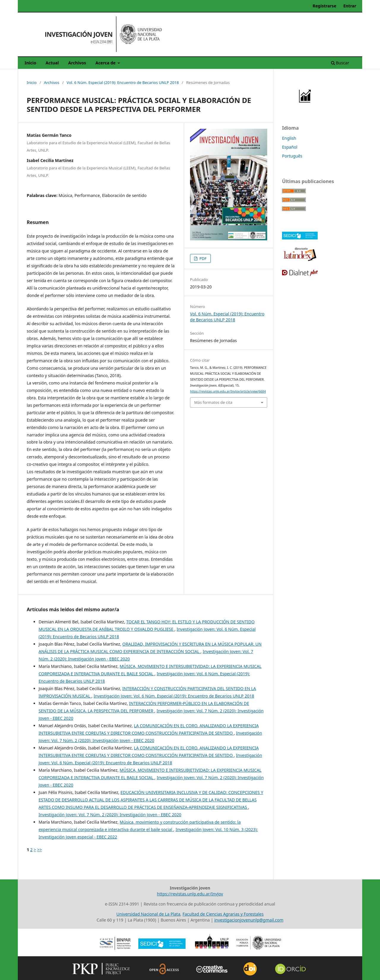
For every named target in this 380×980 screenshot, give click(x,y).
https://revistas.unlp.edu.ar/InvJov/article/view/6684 (228, 391)
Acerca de (106, 63)
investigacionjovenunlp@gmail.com (249, 920)
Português (292, 156)
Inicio (30, 63)
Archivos (77, 63)
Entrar (350, 6)
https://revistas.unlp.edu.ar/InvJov (190, 894)
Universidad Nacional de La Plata (148, 914)
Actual (52, 63)
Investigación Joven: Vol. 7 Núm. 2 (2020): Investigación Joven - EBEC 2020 (110, 815)
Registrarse (324, 6)
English (289, 138)
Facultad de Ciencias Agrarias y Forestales (223, 914)
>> (39, 850)
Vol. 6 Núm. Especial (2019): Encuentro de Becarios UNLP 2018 (123, 82)
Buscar (340, 63)
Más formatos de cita (213, 402)
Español (290, 147)
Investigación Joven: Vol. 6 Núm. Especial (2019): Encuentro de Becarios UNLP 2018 (174, 696)
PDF (202, 258)
